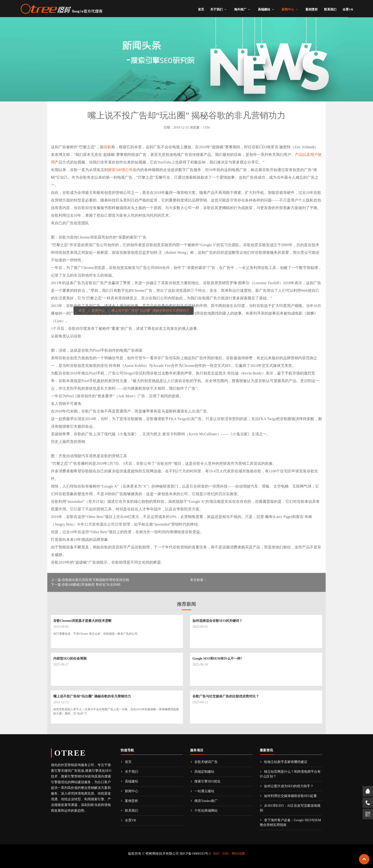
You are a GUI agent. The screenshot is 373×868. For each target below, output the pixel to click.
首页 (201, 9)
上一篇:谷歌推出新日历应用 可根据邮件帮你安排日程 (90, 580)
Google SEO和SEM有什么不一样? (217, 659)
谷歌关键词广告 (204, 762)
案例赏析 (312, 9)
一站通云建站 (202, 791)
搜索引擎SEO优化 (205, 781)
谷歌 (108, 147)
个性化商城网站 (204, 811)
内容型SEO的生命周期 (70, 659)
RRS (216, 854)
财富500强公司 (120, 170)
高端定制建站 (202, 772)
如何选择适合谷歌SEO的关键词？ (217, 621)
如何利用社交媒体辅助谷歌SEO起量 (288, 796)
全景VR (348, 9)
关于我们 (216, 9)
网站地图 (238, 854)
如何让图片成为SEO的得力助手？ (287, 786)
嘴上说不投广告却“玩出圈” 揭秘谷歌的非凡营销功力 (92, 696)
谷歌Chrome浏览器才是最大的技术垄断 (82, 621)
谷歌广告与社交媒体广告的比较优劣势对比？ (226, 696)
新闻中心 (288, 9)
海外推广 (240, 9)
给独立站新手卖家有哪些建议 (284, 762)
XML (226, 854)
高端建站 (264, 9)
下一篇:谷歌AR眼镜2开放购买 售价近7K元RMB (86, 585)
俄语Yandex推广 (204, 801)
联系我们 (330, 9)
